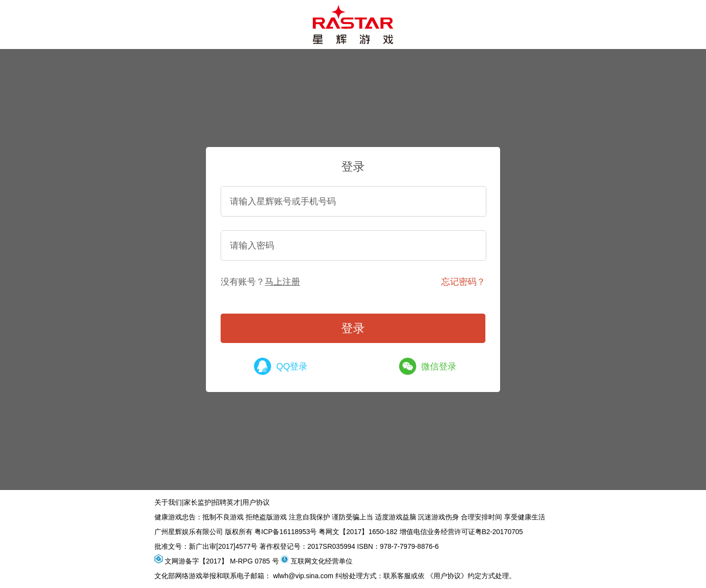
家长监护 (198, 502)
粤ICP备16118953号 (286, 532)
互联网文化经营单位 (322, 561)
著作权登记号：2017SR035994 (307, 546)
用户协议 (256, 502)
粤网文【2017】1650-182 (358, 532)
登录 (353, 328)
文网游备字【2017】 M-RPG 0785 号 (222, 561)
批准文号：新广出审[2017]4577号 (206, 546)
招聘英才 (227, 502)
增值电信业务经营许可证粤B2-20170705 (461, 532)
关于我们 (168, 502)
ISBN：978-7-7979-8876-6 (398, 546)
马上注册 (282, 282)
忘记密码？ (463, 282)
